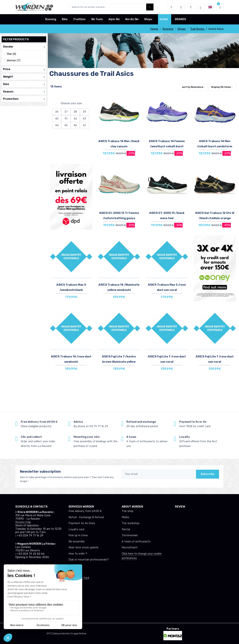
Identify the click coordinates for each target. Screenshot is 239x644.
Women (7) (14, 61)
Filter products (16, 39)
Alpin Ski (114, 19)
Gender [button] (24, 47)
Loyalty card (76, 529)
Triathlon (79, 19)
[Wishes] (181, 7)
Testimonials (130, 535)
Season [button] (24, 92)
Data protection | (62, 633)
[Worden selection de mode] (201, 7)
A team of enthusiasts (136, 542)
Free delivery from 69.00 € (85, 511)
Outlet (164, 19)
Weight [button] (24, 77)
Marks (125, 517)
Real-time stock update (83, 548)
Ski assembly (77, 542)
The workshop (131, 523)
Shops (148, 19)
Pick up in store (78, 535)
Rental (126, 529)
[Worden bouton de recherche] (150, 7)
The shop (128, 511)
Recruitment (130, 548)
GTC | (50, 633)
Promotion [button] (24, 99)
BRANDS (180, 19)
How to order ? (78, 554)
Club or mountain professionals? (89, 560)
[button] (171, 7)
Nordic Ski (132, 19)
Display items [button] (221, 87)
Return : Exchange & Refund (86, 517)
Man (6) (11, 54)
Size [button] (24, 84)
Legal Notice (79, 633)
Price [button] (24, 69)
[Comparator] (191, 7)
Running (51, 19)
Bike (65, 19)
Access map (23, 522)
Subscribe (208, 474)
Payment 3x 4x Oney (82, 523)
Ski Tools (97, 19)
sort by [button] (193, 87)
